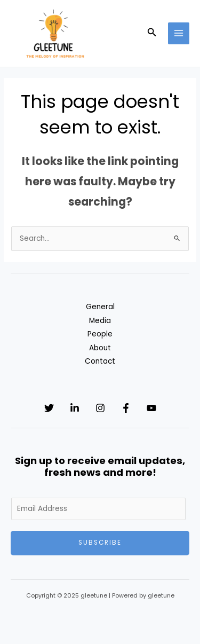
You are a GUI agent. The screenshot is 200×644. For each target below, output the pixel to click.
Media (100, 321)
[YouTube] (151, 408)
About (100, 348)
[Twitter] (49, 408)
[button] (152, 33)
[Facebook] (126, 408)
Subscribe (100, 543)
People (100, 334)
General (100, 307)
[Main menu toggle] (179, 33)
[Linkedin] (75, 408)
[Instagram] (100, 408)
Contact (100, 361)
